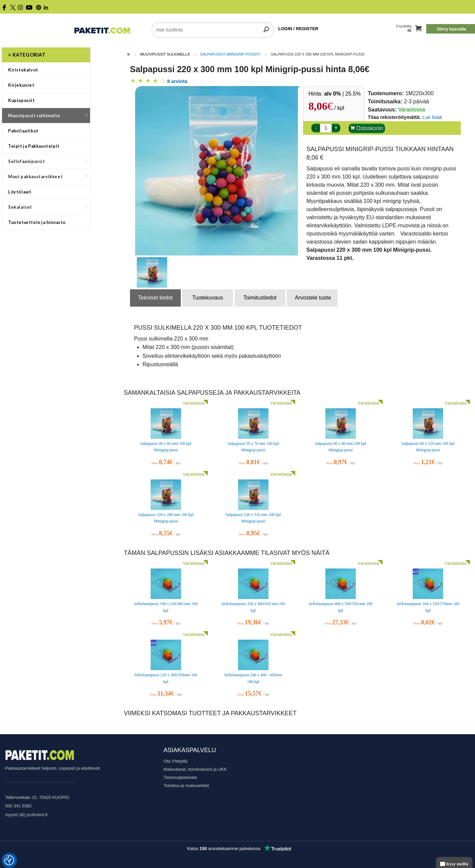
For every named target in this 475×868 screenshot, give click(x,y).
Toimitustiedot (260, 298)
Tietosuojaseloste (180, 777)
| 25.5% (342, 94)
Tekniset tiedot (155, 298)
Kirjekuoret (21, 85)
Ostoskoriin (367, 128)
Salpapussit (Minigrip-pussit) (230, 54)
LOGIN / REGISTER (298, 29)
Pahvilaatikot (23, 131)
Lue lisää (432, 117)
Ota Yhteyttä (176, 761)
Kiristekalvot (23, 70)
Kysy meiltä (454, 864)
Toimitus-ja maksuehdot (186, 786)
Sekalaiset (48, 207)
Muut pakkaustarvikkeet (48, 177)
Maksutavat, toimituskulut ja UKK (195, 769)
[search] (266, 26)
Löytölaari (20, 192)
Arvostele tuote (313, 298)
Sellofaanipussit (48, 161)
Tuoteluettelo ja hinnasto (37, 222)
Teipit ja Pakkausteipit (34, 146)
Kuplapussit (21, 100)
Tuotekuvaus (208, 298)
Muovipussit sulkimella (48, 116)
